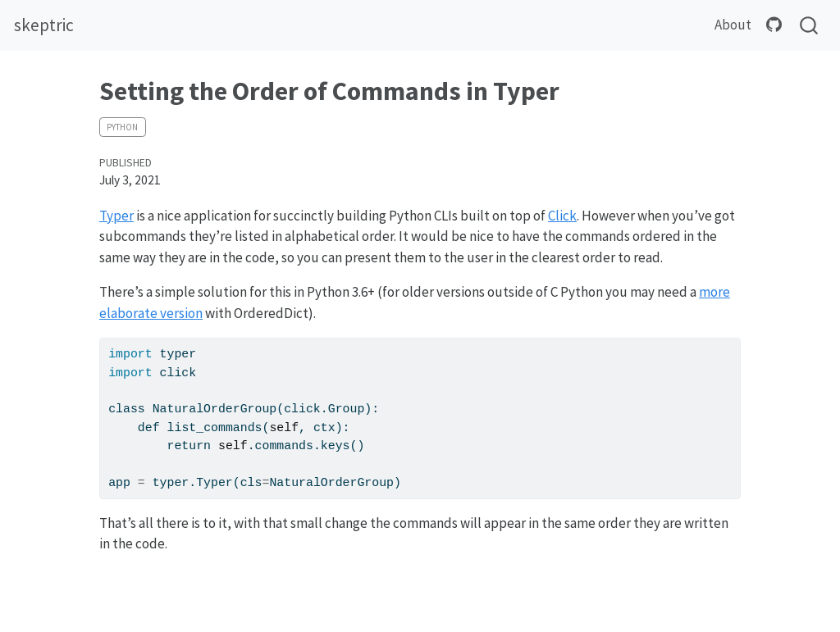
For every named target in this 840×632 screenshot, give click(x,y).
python (122, 127)
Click (562, 216)
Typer (116, 216)
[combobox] (810, 26)
